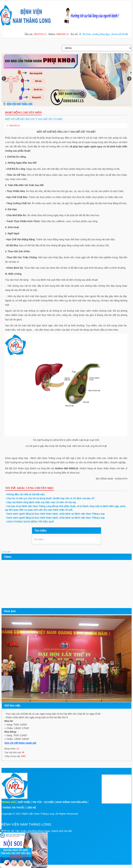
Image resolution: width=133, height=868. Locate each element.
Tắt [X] (4, 831)
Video (8, 557)
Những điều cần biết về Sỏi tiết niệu (25, 494)
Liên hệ (31, 807)
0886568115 (63, 34)
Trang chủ (9, 802)
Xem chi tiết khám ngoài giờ (20, 743)
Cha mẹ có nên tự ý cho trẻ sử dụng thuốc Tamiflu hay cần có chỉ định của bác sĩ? (50, 498)
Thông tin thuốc (14, 807)
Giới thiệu (24, 802)
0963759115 (40, 34)
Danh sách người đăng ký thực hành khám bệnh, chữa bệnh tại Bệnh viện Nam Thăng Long (55, 514)
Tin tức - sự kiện (43, 802)
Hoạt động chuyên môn (71, 802)
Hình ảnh (10, 611)
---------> (6, 552)
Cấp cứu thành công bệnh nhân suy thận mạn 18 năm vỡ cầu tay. (41, 502)
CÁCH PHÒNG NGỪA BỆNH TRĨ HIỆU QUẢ (29, 521)
